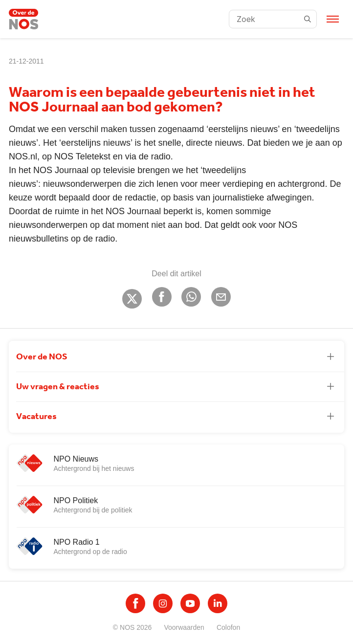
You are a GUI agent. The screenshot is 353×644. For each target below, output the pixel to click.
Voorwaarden (184, 627)
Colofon (228, 627)
